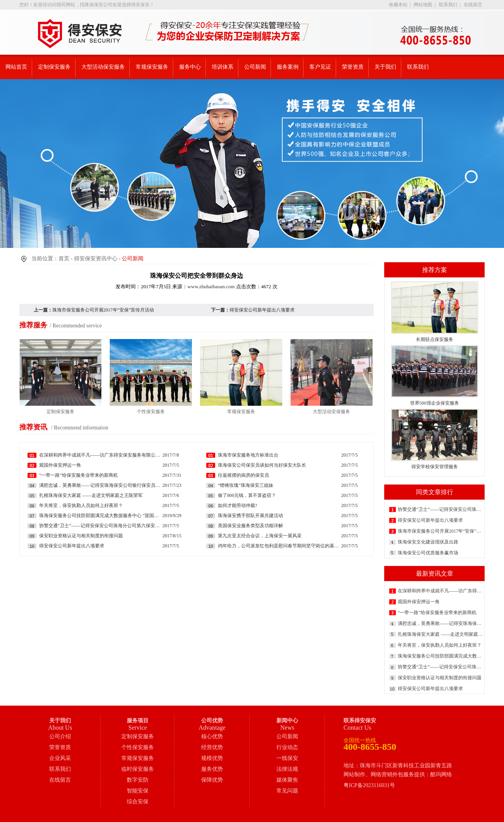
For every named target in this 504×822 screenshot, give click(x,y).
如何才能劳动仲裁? (237, 505)
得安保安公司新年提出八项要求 (430, 520)
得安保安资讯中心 (96, 259)
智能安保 (138, 791)
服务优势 (212, 769)
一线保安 (287, 758)
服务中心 (190, 67)
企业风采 (60, 758)
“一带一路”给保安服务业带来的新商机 (437, 613)
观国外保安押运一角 (419, 602)
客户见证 (320, 67)
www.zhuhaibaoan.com (211, 286)
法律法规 (287, 769)
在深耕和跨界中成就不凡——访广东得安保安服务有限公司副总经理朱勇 (440, 591)
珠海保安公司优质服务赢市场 (428, 553)
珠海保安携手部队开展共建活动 (250, 516)
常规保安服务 (152, 67)
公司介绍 (60, 736)
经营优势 (212, 747)
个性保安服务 (138, 747)
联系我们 (448, 5)
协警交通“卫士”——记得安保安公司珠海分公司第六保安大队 (440, 509)
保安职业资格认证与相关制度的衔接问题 (440, 678)
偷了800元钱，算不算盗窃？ (247, 495)
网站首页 (16, 67)
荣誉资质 (353, 67)
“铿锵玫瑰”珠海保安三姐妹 (246, 485)
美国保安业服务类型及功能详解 (250, 526)
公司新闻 (255, 67)
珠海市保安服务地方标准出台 (248, 455)
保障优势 (212, 780)
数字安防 (138, 780)
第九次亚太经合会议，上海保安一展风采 (260, 536)
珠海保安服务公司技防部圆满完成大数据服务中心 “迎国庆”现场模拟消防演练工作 (440, 656)
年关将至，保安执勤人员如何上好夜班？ (440, 645)
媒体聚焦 (287, 780)
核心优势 (212, 736)
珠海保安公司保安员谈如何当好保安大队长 (262, 465)
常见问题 (287, 791)
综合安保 (138, 802)
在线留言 (473, 5)
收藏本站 (398, 5)
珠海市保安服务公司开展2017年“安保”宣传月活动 (440, 531)
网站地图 (423, 5)
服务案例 (288, 67)
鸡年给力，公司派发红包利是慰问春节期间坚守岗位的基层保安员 (280, 546)
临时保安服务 (138, 769)
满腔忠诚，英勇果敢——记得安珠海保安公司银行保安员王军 (440, 623)
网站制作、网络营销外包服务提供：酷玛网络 (398, 774)
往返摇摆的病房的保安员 (243, 475)
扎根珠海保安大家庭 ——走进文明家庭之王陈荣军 (440, 634)
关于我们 (385, 67)
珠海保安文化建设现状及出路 (428, 542)
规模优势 (212, 758)
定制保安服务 (54, 67)
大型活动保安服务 (103, 67)
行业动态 (287, 747)
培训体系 (223, 67)
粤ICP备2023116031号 (369, 785)
